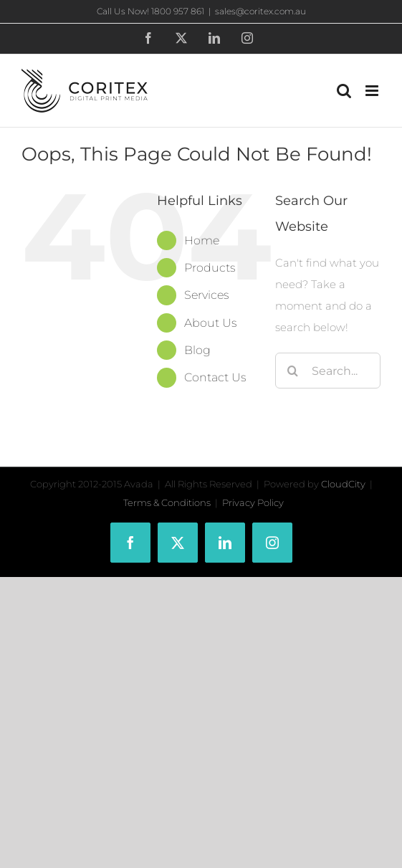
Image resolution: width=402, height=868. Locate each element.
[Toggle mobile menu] (373, 91)
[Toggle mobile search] (344, 91)
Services (207, 295)
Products (210, 268)
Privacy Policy (253, 502)
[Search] (293, 371)
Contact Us (215, 377)
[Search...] (328, 371)
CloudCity (343, 484)
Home (202, 240)
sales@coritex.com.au (260, 11)
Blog (197, 350)
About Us (211, 323)
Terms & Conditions (167, 502)
